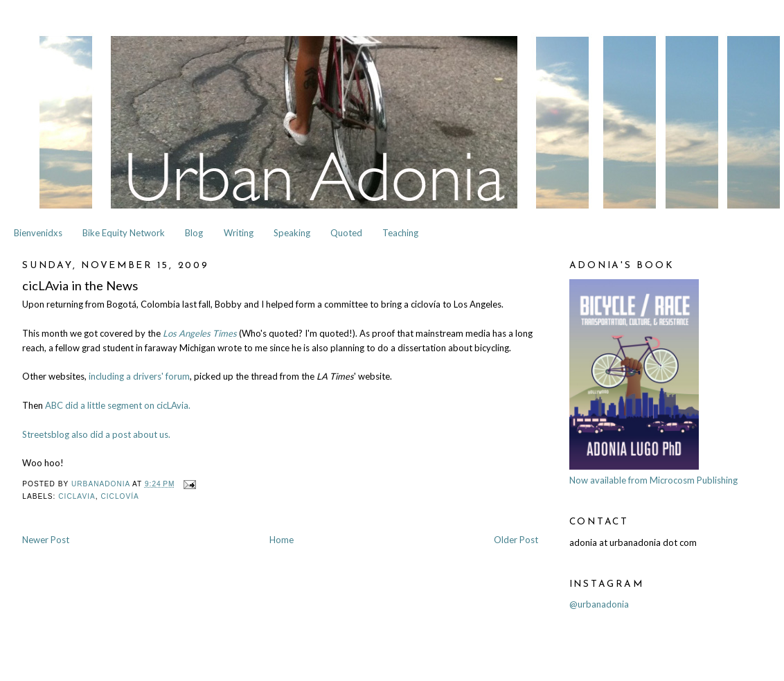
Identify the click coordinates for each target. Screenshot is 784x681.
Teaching (400, 233)
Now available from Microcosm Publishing (653, 480)
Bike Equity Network (124, 233)
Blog (194, 233)
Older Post (516, 540)
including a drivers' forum (139, 376)
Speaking (292, 233)
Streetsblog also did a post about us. (96, 434)
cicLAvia (77, 496)
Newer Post (46, 540)
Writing (239, 233)
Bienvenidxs (38, 233)
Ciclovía (119, 496)
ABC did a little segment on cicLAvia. (118, 405)
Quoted (346, 233)
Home (282, 540)
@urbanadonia (599, 604)
